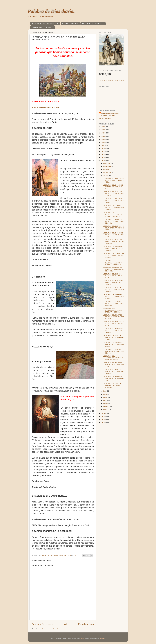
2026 (103, 127)
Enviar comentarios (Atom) (51, 629)
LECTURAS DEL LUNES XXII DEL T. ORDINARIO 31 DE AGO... (114, 180)
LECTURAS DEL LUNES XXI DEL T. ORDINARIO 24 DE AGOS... (113, 228)
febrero (106, 406)
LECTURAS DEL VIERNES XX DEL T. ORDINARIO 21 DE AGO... (113, 248)
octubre (106, 169)
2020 (103, 145)
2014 (103, 413)
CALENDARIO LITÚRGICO (43, 27)
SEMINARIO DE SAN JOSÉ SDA (45, 24)
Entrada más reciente (42, 624)
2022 (103, 139)
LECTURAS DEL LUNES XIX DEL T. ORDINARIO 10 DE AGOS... (113, 324)
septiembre (108, 172)
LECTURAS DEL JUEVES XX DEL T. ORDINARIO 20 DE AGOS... (114, 255)
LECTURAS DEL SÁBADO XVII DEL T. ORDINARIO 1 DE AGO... (113, 385)
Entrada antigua (86, 624)
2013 (103, 416)
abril (105, 400)
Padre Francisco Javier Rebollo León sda (110, 114)
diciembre (107, 163)
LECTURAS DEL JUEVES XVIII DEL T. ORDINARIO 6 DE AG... (113, 351)
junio (105, 394)
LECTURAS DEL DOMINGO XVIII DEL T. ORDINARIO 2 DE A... (113, 378)
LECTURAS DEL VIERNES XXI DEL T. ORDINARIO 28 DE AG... (113, 201)
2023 (103, 136)
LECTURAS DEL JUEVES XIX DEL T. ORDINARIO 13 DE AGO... (113, 303)
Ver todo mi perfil (105, 118)
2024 (103, 133)
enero (106, 409)
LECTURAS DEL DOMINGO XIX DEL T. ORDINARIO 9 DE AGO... (113, 331)
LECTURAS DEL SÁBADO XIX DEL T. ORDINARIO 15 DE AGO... (113, 289)
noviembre (107, 166)
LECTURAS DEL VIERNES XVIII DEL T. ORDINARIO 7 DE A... (113, 344)
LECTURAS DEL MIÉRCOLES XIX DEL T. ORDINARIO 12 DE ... (113, 310)
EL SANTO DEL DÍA (70, 24)
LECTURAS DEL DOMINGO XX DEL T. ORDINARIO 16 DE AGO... (113, 283)
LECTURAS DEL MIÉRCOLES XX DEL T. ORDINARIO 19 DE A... (112, 262)
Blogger (102, 638)
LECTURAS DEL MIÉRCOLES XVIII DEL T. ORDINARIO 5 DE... (113, 358)
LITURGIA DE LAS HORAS (93, 24)
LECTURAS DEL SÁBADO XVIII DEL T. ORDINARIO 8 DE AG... (113, 337)
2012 (103, 419)
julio (105, 391)
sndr (82, 638)
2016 (103, 158)
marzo (106, 403)
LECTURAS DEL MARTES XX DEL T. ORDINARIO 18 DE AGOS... (113, 269)
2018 (103, 151)
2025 (103, 130)
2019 (103, 148)
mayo (106, 397)
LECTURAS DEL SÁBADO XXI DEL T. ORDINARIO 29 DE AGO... (113, 194)
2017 (103, 155)
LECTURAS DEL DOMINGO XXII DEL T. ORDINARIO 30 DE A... (113, 187)
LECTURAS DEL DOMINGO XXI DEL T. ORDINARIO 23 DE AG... (113, 235)
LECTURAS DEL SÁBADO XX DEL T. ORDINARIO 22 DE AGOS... (113, 242)
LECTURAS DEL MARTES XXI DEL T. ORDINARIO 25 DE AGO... (113, 221)
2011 (103, 422)
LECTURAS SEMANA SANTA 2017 (112, 81)
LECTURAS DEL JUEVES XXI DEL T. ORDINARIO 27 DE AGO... (113, 207)
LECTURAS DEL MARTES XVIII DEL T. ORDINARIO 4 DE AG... (113, 365)
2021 (103, 142)
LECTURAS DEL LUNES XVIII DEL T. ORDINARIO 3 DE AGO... (113, 372)
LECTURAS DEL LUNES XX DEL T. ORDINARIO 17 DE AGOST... (113, 276)
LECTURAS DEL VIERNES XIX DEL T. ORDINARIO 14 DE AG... (113, 296)
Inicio (65, 624)
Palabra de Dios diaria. (51, 11)
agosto (106, 175)
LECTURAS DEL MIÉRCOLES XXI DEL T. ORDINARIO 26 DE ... (113, 214)
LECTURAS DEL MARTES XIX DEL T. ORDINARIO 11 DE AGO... (113, 317)
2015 (103, 161)
